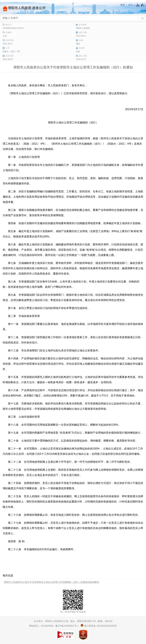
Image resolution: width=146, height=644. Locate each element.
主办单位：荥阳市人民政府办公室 (51, 621)
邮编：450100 (105, 621)
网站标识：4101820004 (41, 626)
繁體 (123, 5)
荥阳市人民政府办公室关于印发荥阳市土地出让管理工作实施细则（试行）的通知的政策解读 (52, 582)
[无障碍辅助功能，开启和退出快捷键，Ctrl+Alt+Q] (140, 5)
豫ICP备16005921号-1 (67, 626)
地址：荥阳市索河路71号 (83, 621)
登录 (130, 5)
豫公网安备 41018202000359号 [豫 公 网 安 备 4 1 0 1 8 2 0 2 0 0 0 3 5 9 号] (99, 625)
